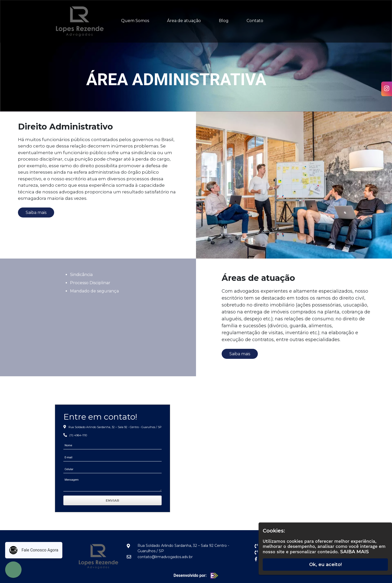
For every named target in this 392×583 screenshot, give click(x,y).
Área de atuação (184, 21)
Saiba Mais (355, 552)
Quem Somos (135, 21)
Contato (255, 21)
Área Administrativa (176, 80)
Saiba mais (36, 213)
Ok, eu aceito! (325, 565)
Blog (224, 21)
